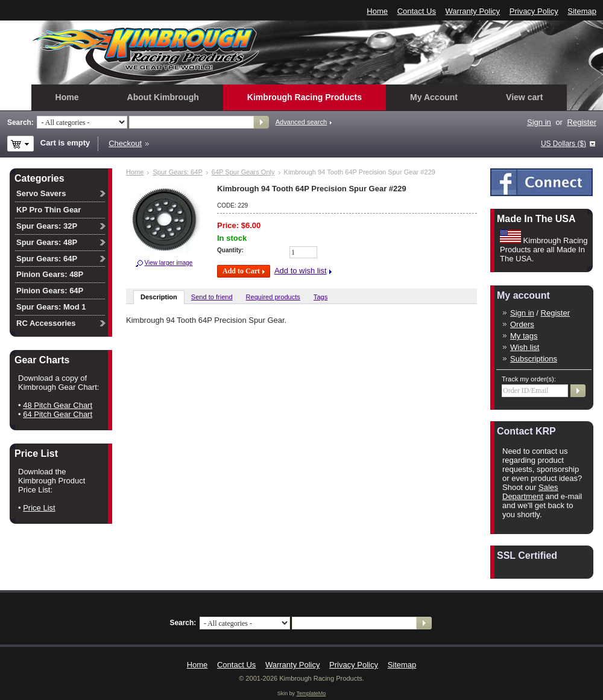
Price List (39, 508)
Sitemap (582, 11)
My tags (524, 336)
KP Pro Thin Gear (49, 210)
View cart (524, 97)
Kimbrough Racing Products (305, 97)
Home (377, 11)
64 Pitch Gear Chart (58, 414)
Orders (522, 324)
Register (582, 122)
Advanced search (301, 122)
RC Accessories (46, 323)
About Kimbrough (163, 97)
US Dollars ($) (564, 144)
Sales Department (530, 492)
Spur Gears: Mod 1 (51, 307)
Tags (320, 297)
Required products (273, 297)
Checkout (125, 143)
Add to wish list (301, 271)
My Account (434, 97)
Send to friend (212, 297)
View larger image (169, 263)
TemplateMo (311, 693)
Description (159, 297)
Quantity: (230, 250)
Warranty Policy (473, 11)
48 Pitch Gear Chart (58, 405)
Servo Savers (41, 193)
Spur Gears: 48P (47, 242)
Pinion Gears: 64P (50, 291)
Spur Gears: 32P (47, 226)
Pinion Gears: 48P (50, 274)
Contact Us (417, 11)
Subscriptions (534, 359)
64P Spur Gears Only (243, 172)
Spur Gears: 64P (177, 172)
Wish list (525, 347)
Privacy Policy (534, 11)
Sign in (539, 122)
